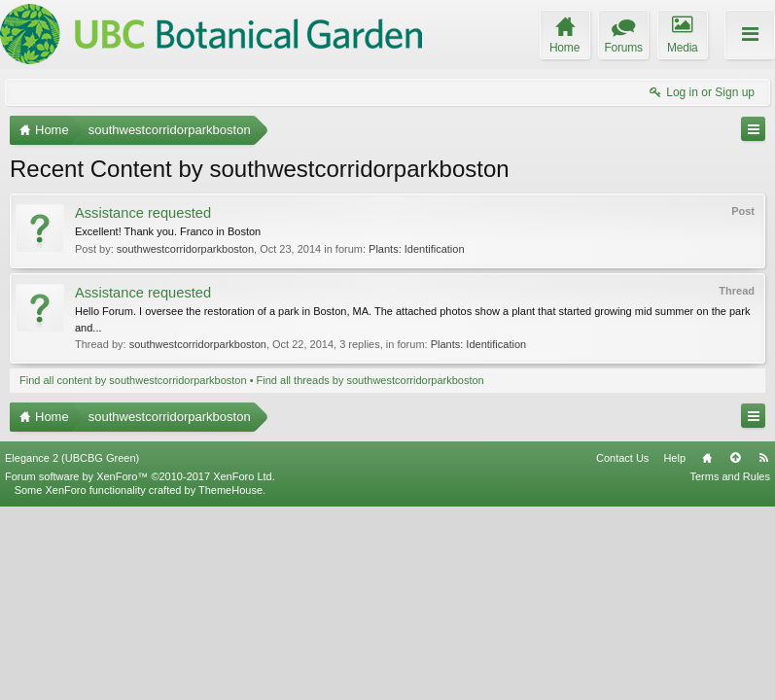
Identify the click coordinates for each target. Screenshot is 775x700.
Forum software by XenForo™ (140, 670)
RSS (763, 651)
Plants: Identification (416, 249)
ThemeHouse (230, 683)
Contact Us (622, 651)
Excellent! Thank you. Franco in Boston (168, 231)
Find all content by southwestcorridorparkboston (133, 380)
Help (674, 651)
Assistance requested (143, 213)
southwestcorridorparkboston (185, 249)
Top (735, 651)
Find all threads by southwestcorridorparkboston (370, 380)
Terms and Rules (730, 670)
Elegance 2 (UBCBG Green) (72, 651)
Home (707, 651)
